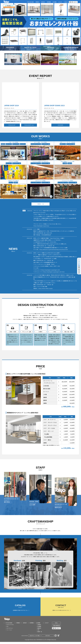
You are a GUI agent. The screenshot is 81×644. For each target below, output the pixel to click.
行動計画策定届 (56, 626)
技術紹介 (25, 623)
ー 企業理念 (39, 625)
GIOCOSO (48, 636)
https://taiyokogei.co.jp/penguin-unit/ (51, 270)
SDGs (56, 623)
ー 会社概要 (39, 626)
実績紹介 (18, 623)
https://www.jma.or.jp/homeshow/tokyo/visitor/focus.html (54, 250)
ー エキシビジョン (9, 628)
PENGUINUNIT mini (29, 125)
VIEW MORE (61, 125)
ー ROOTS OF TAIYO (10, 625)
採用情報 (32, 623)
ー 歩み (7, 626)
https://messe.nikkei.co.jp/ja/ (45, 288)
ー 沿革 (38, 630)
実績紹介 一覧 (41, 204)
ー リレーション (9, 630)
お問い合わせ (74, 2)
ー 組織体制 (39, 628)
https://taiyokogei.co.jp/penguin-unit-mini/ (54, 272)
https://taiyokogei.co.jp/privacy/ (41, 226)
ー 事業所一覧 (39, 632)
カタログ (47, 623)
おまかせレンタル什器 (35, 636)
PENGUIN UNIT (12, 125)
